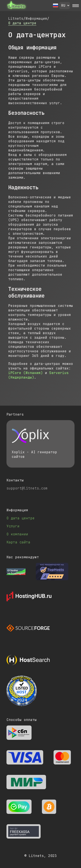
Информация (36, 19)
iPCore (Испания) (25, 373)
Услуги (13, 526)
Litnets (16, 19)
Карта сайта (18, 542)
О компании (17, 534)
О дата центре (22, 23)
